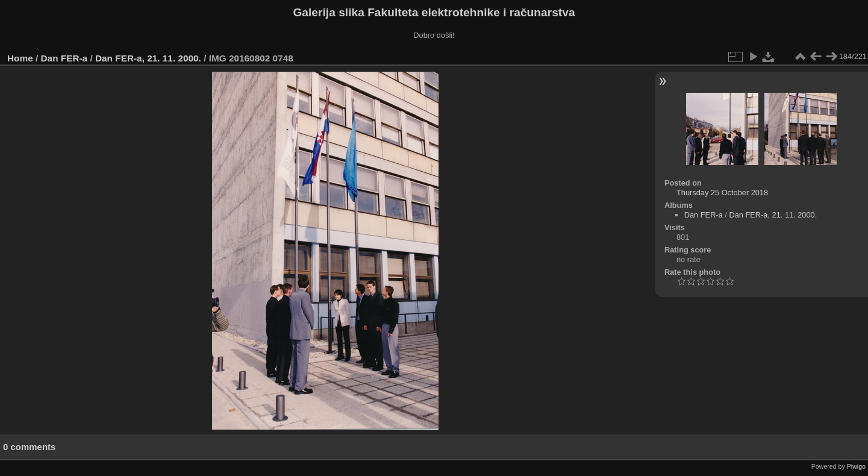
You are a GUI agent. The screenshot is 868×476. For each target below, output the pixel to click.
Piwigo (856, 466)
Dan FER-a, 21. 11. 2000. (148, 58)
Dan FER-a (64, 58)
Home (20, 58)
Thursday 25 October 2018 (722, 193)
